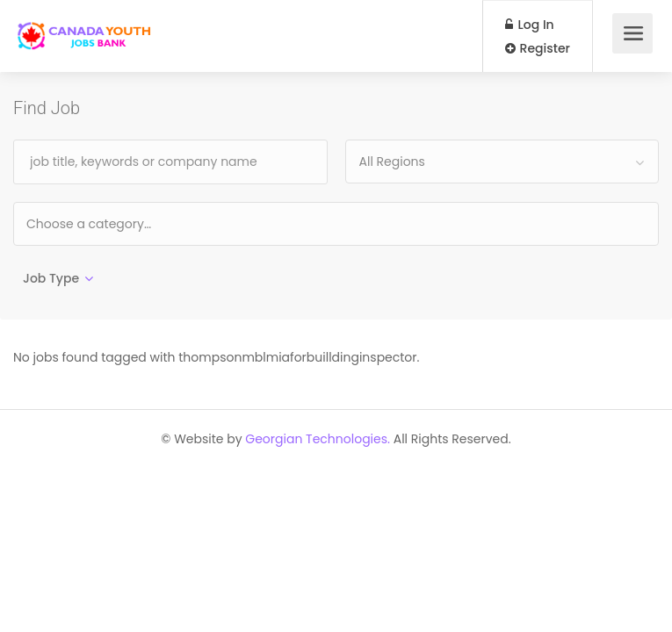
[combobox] (502, 162)
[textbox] (145, 223)
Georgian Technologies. (318, 439)
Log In (530, 25)
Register (538, 48)
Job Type (51, 278)
